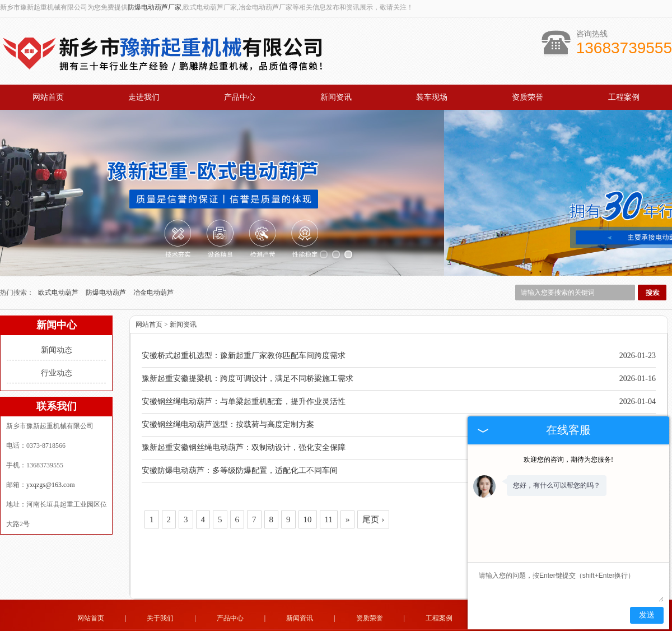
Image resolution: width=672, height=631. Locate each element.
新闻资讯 (336, 97)
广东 (384, 621)
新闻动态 (57, 320)
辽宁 (339, 621)
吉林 (302, 621)
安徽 (369, 621)
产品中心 (240, 97)
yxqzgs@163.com (51, 454)
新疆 (354, 621)
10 (308, 489)
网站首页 (48, 97)
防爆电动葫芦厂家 (155, 7)
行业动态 (57, 343)
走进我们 (144, 97)
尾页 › (373, 489)
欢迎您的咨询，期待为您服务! (568, 460)
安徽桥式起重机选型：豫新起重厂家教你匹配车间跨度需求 (244, 325)
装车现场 (432, 97)
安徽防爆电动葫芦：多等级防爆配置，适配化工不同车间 (240, 440)
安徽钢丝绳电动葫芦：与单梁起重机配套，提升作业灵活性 (244, 371)
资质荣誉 (528, 97)
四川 (414, 621)
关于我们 (160, 588)
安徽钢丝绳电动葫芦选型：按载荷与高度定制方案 (228, 394)
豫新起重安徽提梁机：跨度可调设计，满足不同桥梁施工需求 (248, 348)
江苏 (399, 621)
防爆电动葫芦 (107, 262)
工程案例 (624, 97)
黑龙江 (320, 621)
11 (329, 489)
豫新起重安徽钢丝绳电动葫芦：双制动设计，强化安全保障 (244, 417)
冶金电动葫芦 (153, 262)
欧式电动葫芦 (59, 262)
